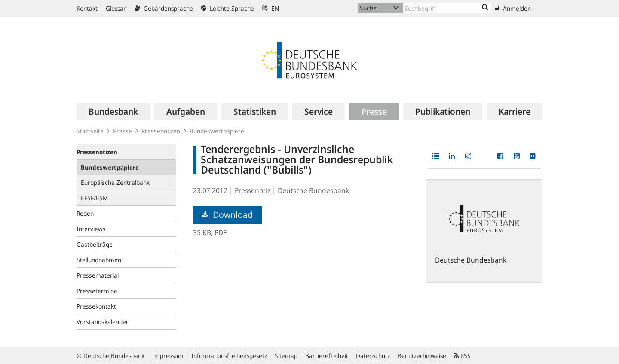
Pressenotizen (161, 131)
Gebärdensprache (164, 8)
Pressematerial (98, 275)
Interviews (91, 229)
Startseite (90, 131)
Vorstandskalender (103, 322)
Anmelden (513, 8)
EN (271, 8)
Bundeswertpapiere (217, 131)
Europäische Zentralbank (115, 182)
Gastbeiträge (95, 244)
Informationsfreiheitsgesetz (229, 356)
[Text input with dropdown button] (447, 8)
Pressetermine (97, 291)
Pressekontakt (96, 306)
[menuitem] (113, 112)
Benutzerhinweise (422, 356)
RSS (462, 356)
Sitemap (286, 356)
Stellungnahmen (99, 260)
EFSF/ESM (94, 198)
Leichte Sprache (228, 8)
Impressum (168, 356)
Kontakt (87, 8)
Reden (85, 213)
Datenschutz (373, 356)
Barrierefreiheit (327, 356)
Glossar (116, 8)
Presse (123, 131)
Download (227, 215)
